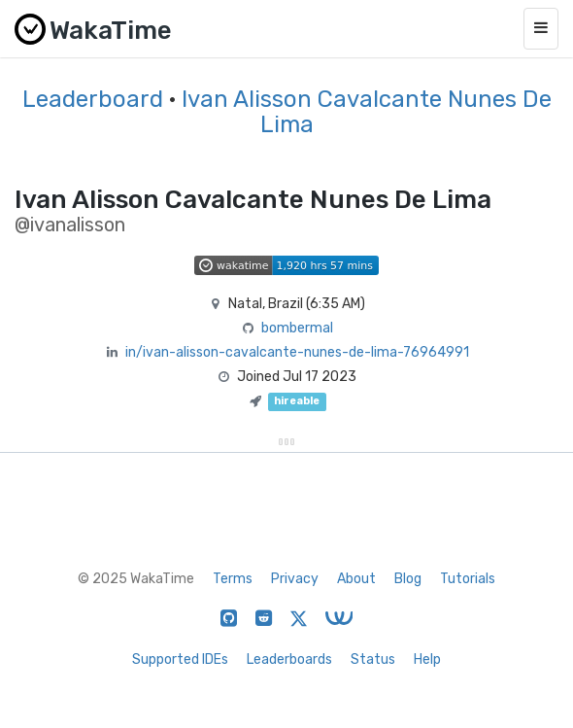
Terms (233, 579)
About (356, 579)
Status (373, 659)
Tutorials (468, 579)
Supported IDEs (180, 659)
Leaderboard (93, 99)
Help (427, 659)
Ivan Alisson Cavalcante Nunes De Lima (367, 112)
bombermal (297, 328)
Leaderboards (289, 659)
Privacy (295, 579)
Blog (408, 579)
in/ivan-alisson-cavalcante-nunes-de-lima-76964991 (297, 352)
